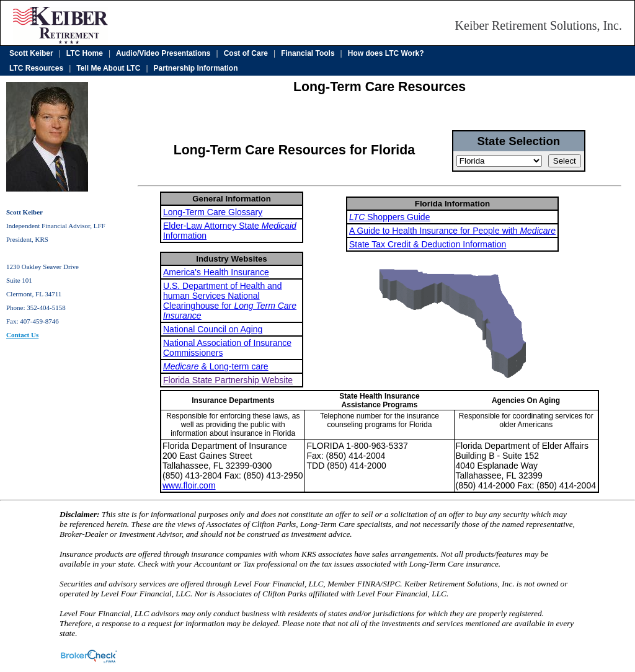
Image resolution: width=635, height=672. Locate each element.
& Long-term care (216, 366)
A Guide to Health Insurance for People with (452, 231)
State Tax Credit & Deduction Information (428, 244)
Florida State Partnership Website (228, 380)
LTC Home (85, 53)
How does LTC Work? (386, 53)
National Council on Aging (213, 329)
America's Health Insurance (216, 272)
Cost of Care (246, 53)
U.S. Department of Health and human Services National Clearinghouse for (230, 301)
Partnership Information (196, 68)
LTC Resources (36, 68)
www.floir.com (189, 485)
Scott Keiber (31, 53)
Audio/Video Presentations (163, 53)
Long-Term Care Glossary (213, 212)
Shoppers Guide (390, 217)
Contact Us (22, 335)
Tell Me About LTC (108, 68)
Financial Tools (308, 53)
